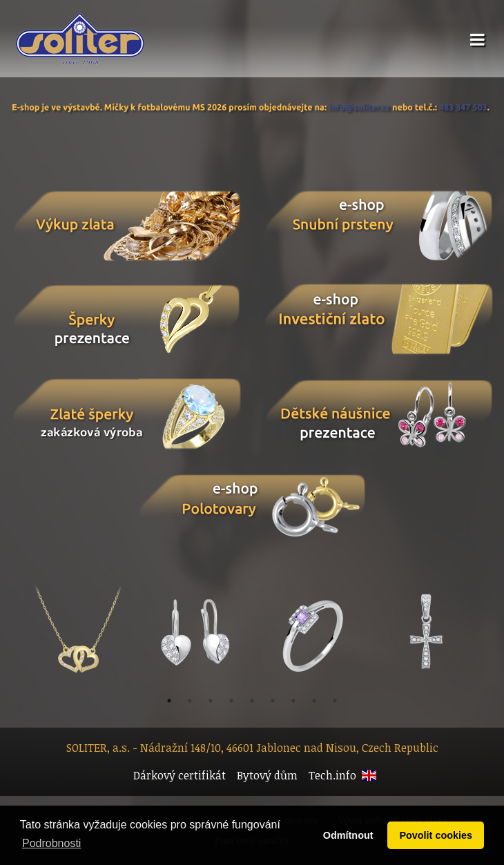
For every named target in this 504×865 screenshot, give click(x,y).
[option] (310, 634)
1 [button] (169, 701)
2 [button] (190, 701)
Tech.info (332, 775)
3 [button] (211, 701)
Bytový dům (267, 775)
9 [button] (335, 701)
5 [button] (252, 701)
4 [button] (231, 701)
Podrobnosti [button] (51, 843)
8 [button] (314, 701)
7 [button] (293, 701)
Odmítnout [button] (348, 835)
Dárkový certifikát (180, 775)
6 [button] (273, 701)
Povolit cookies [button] (436, 835)
